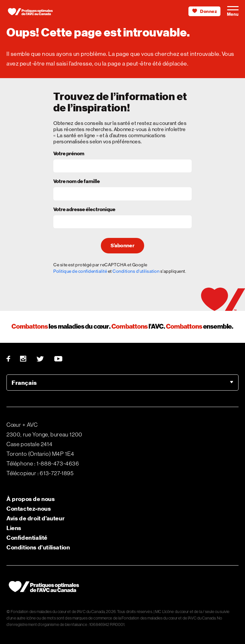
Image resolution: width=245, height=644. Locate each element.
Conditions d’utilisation (38, 547)
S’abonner (122, 246)
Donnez (205, 11)
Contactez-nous (29, 509)
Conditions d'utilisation (136, 271)
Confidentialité (27, 538)
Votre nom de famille (77, 182)
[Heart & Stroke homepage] (32, 13)
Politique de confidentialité (80, 271)
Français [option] (24, 383)
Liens (14, 528)
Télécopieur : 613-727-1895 (40, 473)
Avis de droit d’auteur (36, 518)
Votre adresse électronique (84, 210)
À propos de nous (31, 499)
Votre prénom (69, 154)
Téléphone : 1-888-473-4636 (43, 464)
